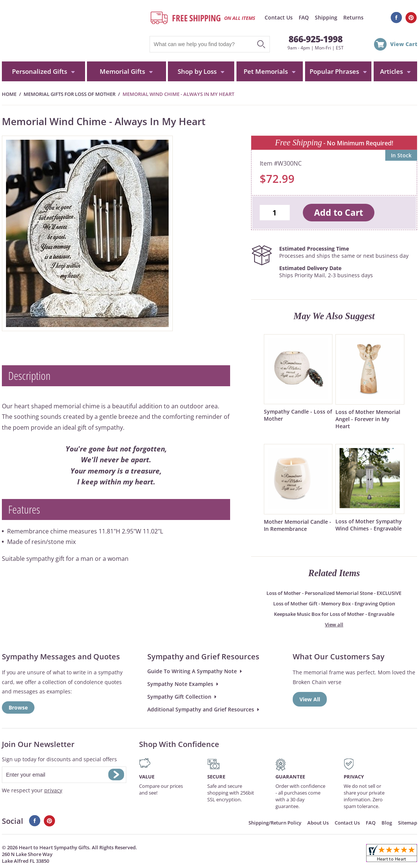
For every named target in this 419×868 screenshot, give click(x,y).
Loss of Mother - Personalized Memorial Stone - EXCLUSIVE (334, 593)
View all (334, 624)
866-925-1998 (316, 39)
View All (310, 699)
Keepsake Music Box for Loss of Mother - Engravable (334, 614)
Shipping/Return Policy (275, 823)
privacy (53, 790)
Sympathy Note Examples (180, 684)
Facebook (396, 18)
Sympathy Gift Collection (179, 697)
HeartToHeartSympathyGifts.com (72, 31)
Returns (353, 17)
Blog (387, 823)
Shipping (326, 17)
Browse (18, 707)
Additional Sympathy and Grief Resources (201, 709)
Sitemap (408, 823)
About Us (318, 823)
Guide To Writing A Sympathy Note (192, 671)
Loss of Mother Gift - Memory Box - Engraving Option (334, 604)
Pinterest (411, 18)
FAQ (304, 17)
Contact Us (279, 17)
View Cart (404, 44)
